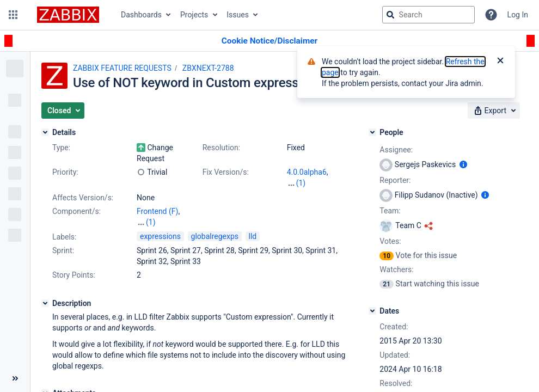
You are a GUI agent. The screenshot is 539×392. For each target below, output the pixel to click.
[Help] (491, 15)
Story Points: (74, 275)
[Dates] (372, 311)
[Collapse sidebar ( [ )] (15, 378)
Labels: (64, 237)
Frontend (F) (157, 211)
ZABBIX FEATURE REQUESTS (122, 68)
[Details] (45, 132)
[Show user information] (463, 164)
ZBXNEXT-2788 (208, 68)
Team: (390, 211)
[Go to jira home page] (68, 15)
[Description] (45, 303)
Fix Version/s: (226, 172)
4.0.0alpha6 (307, 172)
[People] (372, 132)
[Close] (500, 62)
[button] (13, 15)
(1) (301, 183)
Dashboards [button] (141, 15)
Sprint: (63, 250)
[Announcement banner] (269, 41)
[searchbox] (428, 15)
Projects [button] (194, 15)
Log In (518, 15)
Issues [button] (238, 15)
